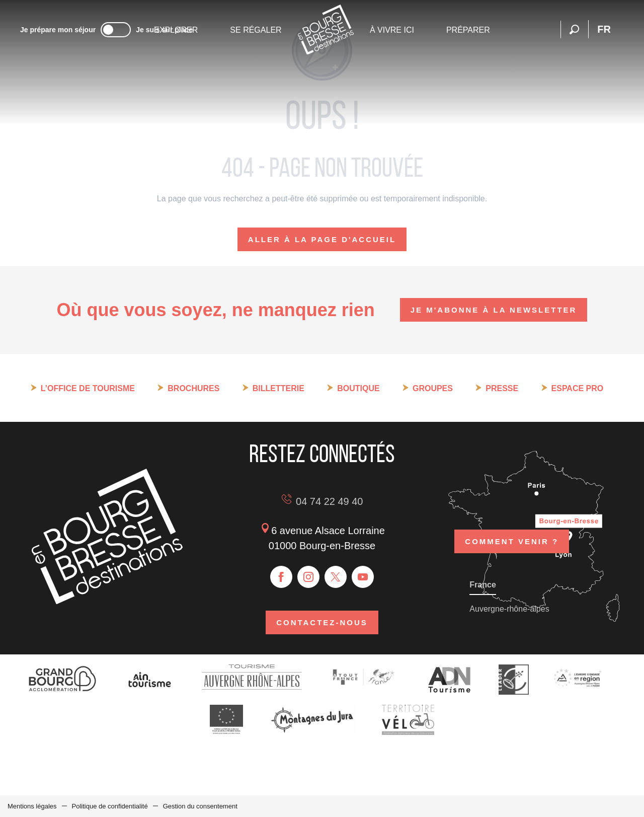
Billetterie (278, 388)
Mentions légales (32, 806)
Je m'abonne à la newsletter (494, 310)
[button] (574, 29)
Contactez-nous (322, 622)
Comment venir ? (512, 541)
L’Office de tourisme (88, 388)
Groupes (433, 388)
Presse (502, 388)
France (482, 585)
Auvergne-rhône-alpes (509, 609)
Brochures (193, 388)
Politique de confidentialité (110, 806)
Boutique (358, 388)
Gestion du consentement (200, 806)
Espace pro (578, 388)
